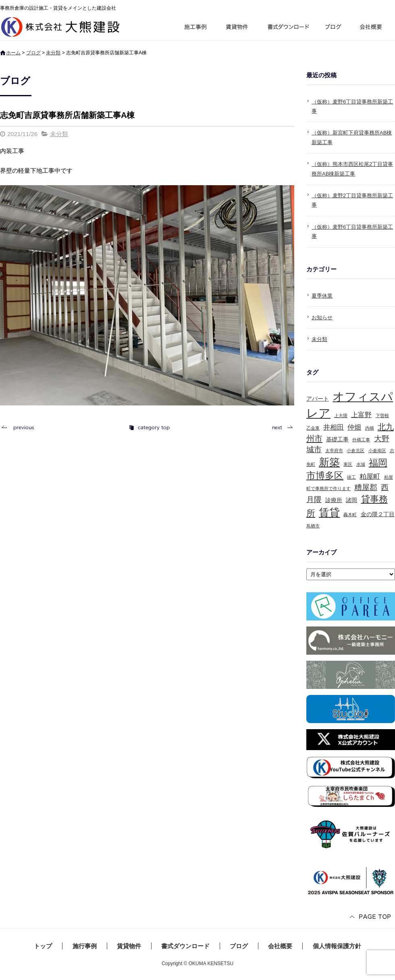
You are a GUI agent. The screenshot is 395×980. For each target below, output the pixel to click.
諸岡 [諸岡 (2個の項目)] (351, 500)
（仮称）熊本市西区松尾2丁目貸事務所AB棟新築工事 (352, 169)
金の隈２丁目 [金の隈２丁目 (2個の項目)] (378, 514)
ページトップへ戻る (371, 917)
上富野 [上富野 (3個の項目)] (361, 415)
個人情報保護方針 (337, 946)
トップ (43, 946)
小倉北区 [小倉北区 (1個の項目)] (355, 451)
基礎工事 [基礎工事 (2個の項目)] (337, 439)
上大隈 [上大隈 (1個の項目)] (341, 416)
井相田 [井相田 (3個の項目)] (334, 427)
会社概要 (374, 28)
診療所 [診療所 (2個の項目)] (334, 500)
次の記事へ (280, 427)
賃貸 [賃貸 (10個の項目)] (329, 513)
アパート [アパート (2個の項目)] (318, 399)
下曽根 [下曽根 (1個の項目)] (382, 416)
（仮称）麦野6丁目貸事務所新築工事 (352, 106)
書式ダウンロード (287, 28)
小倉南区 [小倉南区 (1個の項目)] (377, 451)
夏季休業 (322, 296)
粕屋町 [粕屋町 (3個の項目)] (370, 477)
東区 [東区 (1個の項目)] (348, 464)
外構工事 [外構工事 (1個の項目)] (361, 440)
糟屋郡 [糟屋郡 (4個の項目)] (366, 487)
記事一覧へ (149, 427)
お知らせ (322, 317)
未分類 (53, 53)
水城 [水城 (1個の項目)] (361, 464)
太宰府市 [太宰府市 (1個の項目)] (334, 451)
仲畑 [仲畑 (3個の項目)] (354, 427)
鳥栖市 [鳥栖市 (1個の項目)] (313, 526)
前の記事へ (20, 427)
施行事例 (195, 28)
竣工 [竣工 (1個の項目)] (351, 477)
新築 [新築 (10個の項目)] (329, 462)
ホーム (13, 53)
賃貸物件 (237, 28)
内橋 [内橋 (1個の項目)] (370, 428)
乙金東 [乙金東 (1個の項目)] (313, 428)
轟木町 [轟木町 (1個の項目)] (350, 515)
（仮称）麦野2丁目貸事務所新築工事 (352, 200)
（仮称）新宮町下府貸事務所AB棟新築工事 (352, 137)
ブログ (335, 28)
